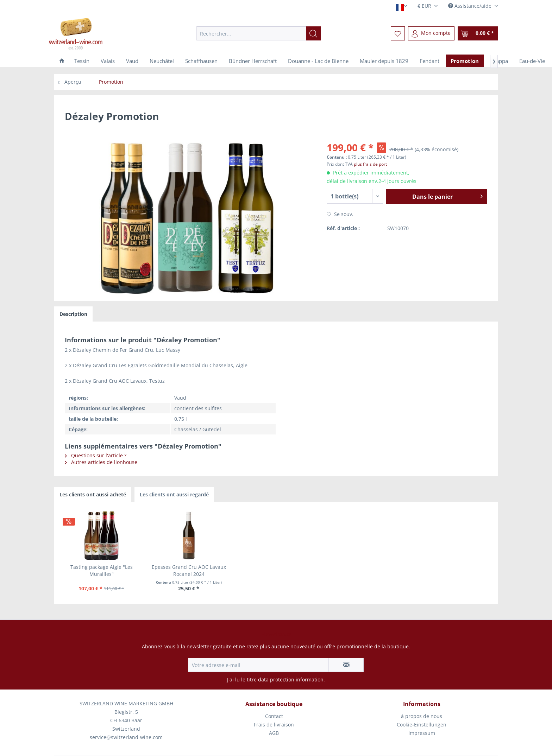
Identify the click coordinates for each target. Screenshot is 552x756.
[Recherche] (313, 33)
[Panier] (478, 33)
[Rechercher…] (259, 33)
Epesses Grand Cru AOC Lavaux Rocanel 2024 (189, 570)
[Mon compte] (431, 33)
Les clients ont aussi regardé (174, 494)
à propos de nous (422, 716)
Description (73, 314)
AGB (274, 733)
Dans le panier (447, 196)
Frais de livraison (274, 725)
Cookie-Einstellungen (422, 725)
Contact (274, 716)
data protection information (291, 679)
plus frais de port (370, 164)
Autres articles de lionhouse (101, 462)
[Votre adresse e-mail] (258, 665)
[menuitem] (259, 33)
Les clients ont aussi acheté (93, 494)
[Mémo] (398, 33)
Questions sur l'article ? (96, 455)
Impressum (422, 733)
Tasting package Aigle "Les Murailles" (102, 570)
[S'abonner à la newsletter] (346, 665)
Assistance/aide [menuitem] (471, 6)
